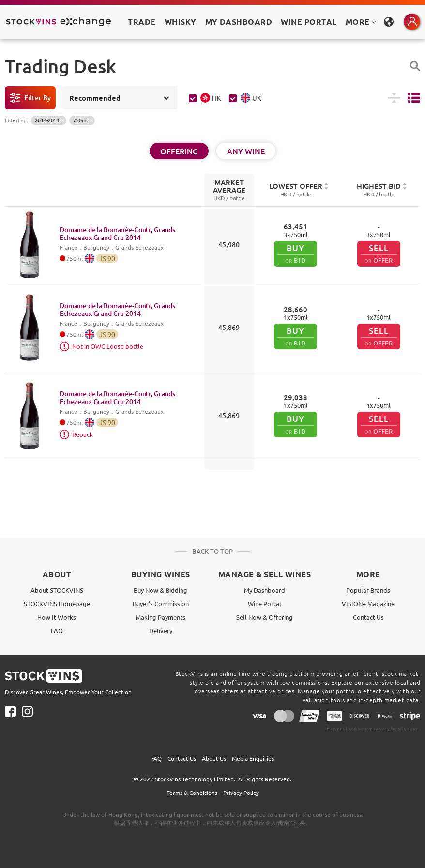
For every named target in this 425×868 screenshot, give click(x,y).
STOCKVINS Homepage (57, 604)
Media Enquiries (253, 758)
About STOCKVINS (57, 590)
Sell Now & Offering (265, 617)
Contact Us (368, 617)
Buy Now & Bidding (160, 590)
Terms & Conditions (192, 793)
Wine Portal (309, 22)
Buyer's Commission (161, 604)
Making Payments (160, 617)
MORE (361, 22)
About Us (214, 758)
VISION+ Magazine (368, 604)
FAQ (57, 631)
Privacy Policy (241, 793)
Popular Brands (368, 590)
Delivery (161, 631)
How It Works (57, 617)
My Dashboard (265, 590)
